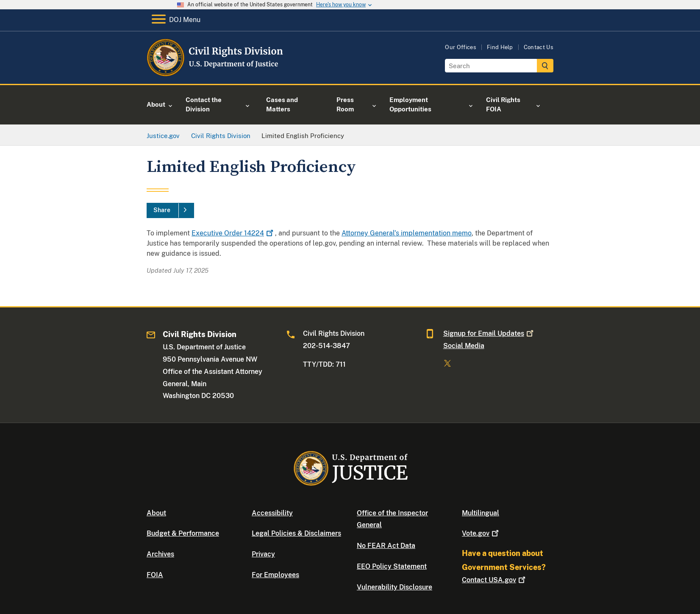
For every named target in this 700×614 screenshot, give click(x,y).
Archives (160, 554)
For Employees (275, 575)
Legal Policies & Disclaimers (296, 533)
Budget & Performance (183, 533)
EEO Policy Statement (392, 566)
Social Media (464, 346)
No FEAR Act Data (386, 546)
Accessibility (272, 513)
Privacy (263, 554)
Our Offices (461, 47)
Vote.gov (481, 533)
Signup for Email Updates (489, 333)
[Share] (170, 210)
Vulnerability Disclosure (394, 587)
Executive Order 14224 (233, 233)
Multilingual (481, 513)
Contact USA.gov (494, 580)
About (156, 513)
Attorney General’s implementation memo (407, 233)
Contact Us (539, 47)
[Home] (215, 74)
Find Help (500, 47)
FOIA (155, 575)
